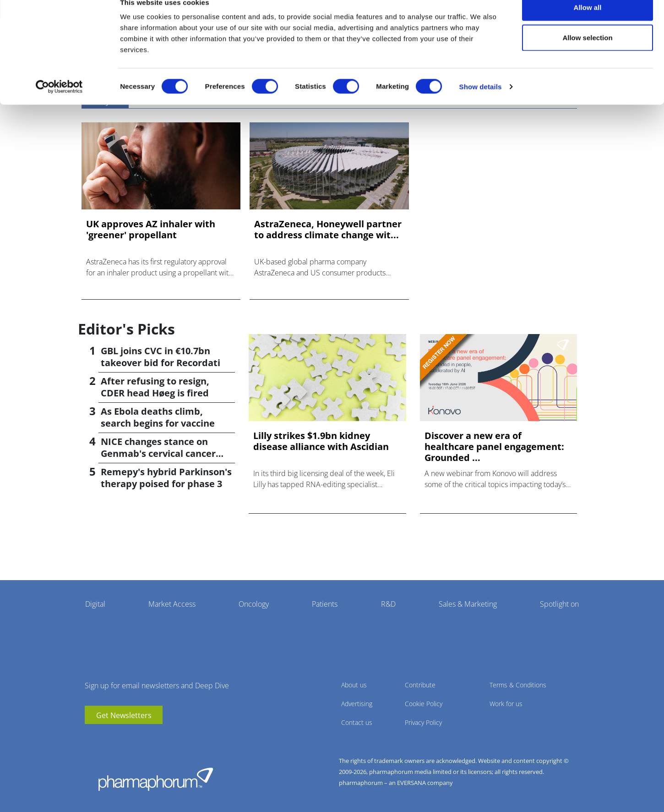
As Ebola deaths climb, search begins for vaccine (158, 417)
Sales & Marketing (468, 604)
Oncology (254, 604)
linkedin (105, 738)
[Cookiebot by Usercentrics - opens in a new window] (59, 104)
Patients (325, 604)
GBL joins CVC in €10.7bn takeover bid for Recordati (161, 357)
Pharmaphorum (156, 779)
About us (354, 685)
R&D (388, 604)
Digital (95, 604)
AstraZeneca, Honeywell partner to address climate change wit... (328, 230)
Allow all (588, 24)
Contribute (420, 685)
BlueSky (119, 738)
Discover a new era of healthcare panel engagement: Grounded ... (494, 447)
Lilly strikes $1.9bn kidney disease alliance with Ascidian (321, 441)
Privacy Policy (423, 722)
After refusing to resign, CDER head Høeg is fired (155, 387)
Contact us (357, 722)
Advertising (357, 704)
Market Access (172, 604)
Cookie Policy (424, 704)
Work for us (506, 704)
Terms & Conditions (518, 685)
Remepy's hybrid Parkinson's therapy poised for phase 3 (166, 478)
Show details (481, 103)
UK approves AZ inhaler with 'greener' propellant (151, 230)
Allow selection (587, 54)
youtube (92, 738)
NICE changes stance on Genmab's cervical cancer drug (158, 453)
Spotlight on (559, 604)
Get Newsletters (124, 715)
